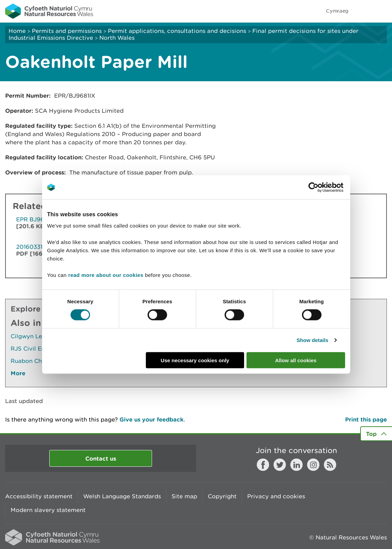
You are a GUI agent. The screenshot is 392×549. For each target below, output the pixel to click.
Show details (312, 340)
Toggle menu (382, 11)
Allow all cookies (296, 360)
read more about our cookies (106, 275)
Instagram (313, 465)
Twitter (280, 465)
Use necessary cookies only (195, 360)
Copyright (222, 496)
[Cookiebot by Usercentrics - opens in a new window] (325, 187)
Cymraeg (337, 11)
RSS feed (330, 465)
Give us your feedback (151, 419)
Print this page (366, 419)
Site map (184, 496)
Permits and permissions (67, 31)
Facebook (263, 465)
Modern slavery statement (48, 510)
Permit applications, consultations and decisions (177, 31)
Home (17, 31)
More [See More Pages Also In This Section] (18, 373)
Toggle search (363, 11)
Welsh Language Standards (122, 496)
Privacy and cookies (276, 496)
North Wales (117, 38)
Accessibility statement (39, 496)
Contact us (101, 458)
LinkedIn (296, 465)
